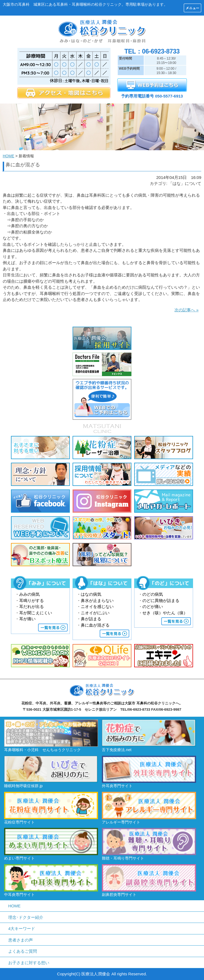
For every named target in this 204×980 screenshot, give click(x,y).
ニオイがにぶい (95, 613)
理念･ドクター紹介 (26, 917)
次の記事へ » (186, 310)
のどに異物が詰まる (161, 600)
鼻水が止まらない (97, 600)
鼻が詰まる (91, 619)
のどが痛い (153, 606)
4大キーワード (22, 929)
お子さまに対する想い (29, 963)
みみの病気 (29, 594)
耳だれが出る (31, 606)
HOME (8, 156)
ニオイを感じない (97, 606)
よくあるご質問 (23, 951)
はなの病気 (91, 594)
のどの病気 (153, 594)
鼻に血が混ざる (95, 625)
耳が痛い (27, 619)
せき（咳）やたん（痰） (165, 613)
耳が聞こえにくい (36, 613)
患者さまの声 (21, 940)
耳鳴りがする (31, 600)
